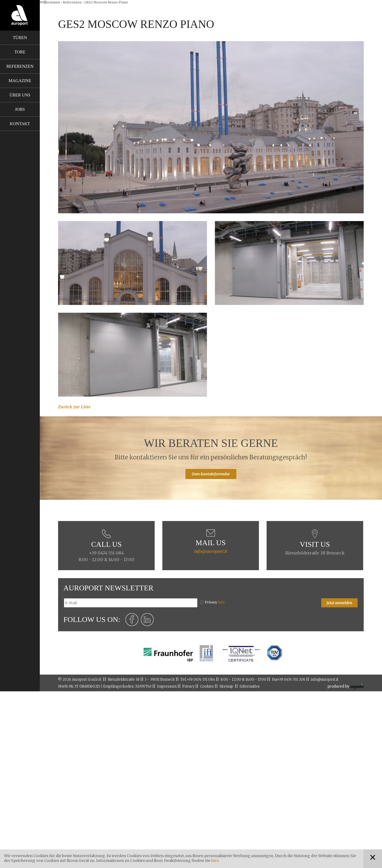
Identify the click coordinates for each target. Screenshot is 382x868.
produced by (346, 687)
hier (215, 861)
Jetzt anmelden (339, 603)
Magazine (20, 81)
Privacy (215, 602)
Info (221, 602)
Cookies (207, 686)
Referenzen (20, 66)
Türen (20, 38)
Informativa (249, 686)
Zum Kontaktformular (211, 474)
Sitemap (226, 686)
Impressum (167, 686)
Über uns (20, 95)
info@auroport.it (211, 551)
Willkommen (50, 2)
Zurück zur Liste (74, 407)
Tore (20, 52)
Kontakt (20, 124)
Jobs (20, 109)
